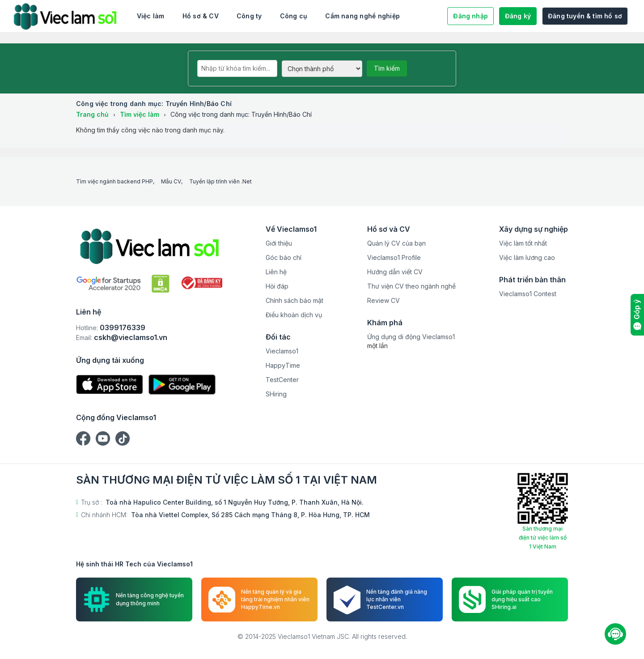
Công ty (249, 16)
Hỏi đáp (277, 286)
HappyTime (283, 365)
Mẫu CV (171, 181)
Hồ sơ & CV (201, 16)
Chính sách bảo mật (294, 300)
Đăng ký (518, 16)
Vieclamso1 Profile (394, 257)
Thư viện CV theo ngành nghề (411, 286)
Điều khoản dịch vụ (294, 315)
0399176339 (123, 327)
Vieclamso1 (282, 351)
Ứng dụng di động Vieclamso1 (411, 337)
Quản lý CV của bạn (396, 243)
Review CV (383, 300)
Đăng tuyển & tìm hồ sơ (585, 16)
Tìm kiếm (387, 68)
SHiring (276, 394)
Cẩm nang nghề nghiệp (362, 16)
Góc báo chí (284, 257)
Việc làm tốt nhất (523, 243)
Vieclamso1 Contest (528, 294)
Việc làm (151, 16)
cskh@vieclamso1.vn (131, 337)
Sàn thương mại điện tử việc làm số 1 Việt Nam (543, 538)
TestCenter (282, 380)
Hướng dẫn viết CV (395, 272)
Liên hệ (276, 272)
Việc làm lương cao (527, 257)
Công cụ (294, 16)
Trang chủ (92, 114)
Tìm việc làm (140, 114)
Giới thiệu (279, 243)
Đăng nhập (470, 16)
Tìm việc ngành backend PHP (114, 181)
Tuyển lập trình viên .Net (220, 181)
